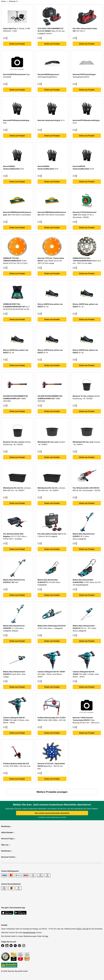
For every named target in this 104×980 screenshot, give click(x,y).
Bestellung (6, 826)
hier (47, 936)
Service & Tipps (8, 839)
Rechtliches (7, 851)
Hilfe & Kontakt (8, 832)
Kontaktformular (29, 932)
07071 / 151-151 (83, 929)
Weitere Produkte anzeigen (52, 792)
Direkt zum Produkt (17, 44)
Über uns (6, 845)
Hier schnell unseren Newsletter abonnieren (52, 813)
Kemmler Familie (9, 857)
